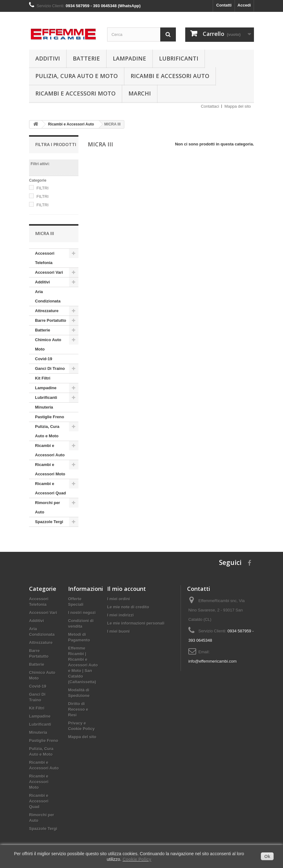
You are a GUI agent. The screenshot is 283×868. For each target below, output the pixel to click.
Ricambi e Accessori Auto (170, 76)
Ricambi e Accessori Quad (50, 488)
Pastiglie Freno (50, 417)
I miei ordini (119, 599)
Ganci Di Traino (50, 368)
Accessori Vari (49, 272)
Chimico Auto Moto (48, 344)
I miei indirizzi (120, 615)
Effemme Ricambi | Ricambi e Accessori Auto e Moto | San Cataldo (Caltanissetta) (83, 665)
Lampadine (129, 58)
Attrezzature (47, 311)
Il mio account (127, 589)
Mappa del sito (238, 106)
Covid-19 (44, 359)
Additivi (48, 58)
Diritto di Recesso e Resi (78, 709)
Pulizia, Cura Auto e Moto (77, 76)
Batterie (86, 58)
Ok (267, 856)
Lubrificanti (179, 58)
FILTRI (43, 188)
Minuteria (44, 407)
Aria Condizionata (48, 296)
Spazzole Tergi (49, 522)
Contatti (224, 5)
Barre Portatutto (51, 320)
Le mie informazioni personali (136, 623)
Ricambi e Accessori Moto (75, 93)
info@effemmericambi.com (213, 661)
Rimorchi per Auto (47, 507)
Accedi (244, 5)
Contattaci (210, 106)
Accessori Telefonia (45, 258)
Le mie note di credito (128, 607)
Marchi (140, 93)
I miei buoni (118, 631)
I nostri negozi (82, 613)
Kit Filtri (43, 378)
